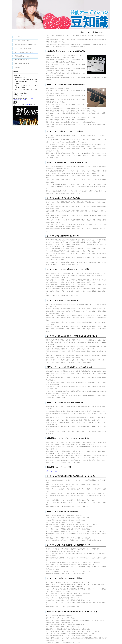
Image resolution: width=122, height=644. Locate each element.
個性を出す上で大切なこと (22, 64)
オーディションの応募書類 (22, 41)
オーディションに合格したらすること (25, 52)
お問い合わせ (19, 67)
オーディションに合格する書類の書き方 (26, 45)
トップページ (19, 37)
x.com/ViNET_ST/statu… (22, 107)
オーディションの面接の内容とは (24, 48)
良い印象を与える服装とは (22, 60)
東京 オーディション (51, 471)
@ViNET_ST (27, 112)
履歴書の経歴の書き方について (23, 56)
